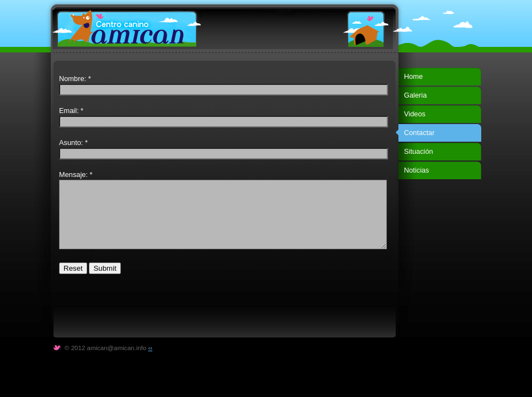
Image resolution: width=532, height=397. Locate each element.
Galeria (415, 95)
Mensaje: (73, 175)
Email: (69, 111)
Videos (415, 114)
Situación (419, 151)
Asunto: (71, 143)
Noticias (417, 170)
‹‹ (150, 348)
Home (413, 76)
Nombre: (73, 79)
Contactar (419, 133)
